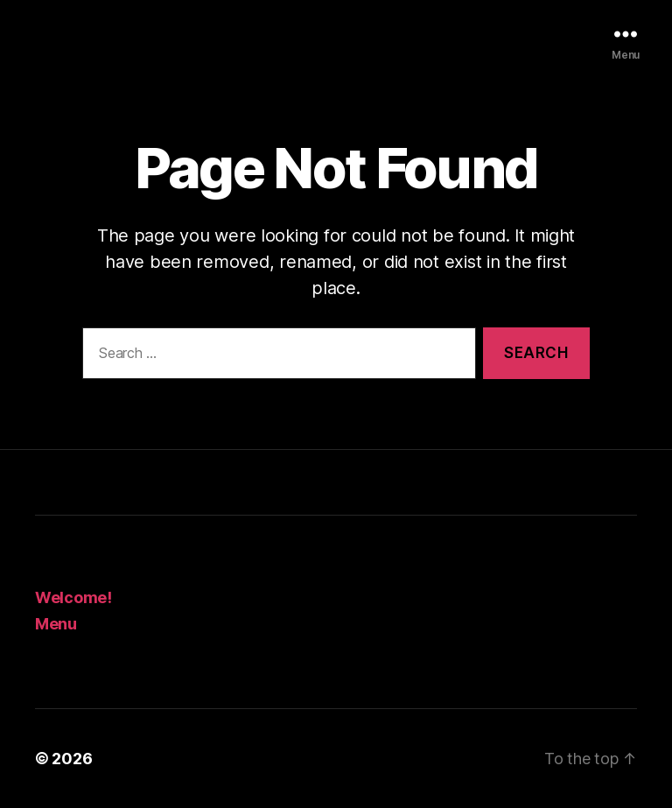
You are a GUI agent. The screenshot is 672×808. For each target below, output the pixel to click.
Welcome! (73, 597)
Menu (56, 624)
